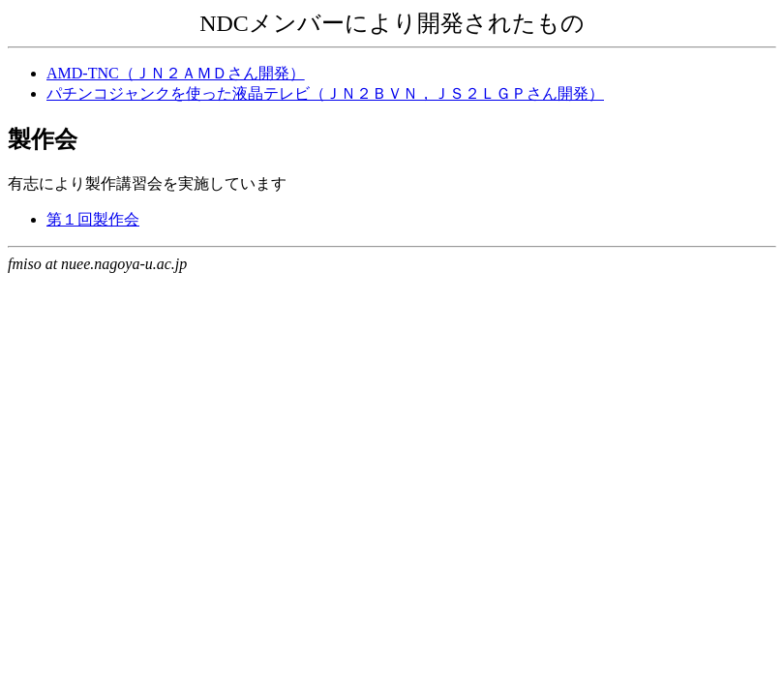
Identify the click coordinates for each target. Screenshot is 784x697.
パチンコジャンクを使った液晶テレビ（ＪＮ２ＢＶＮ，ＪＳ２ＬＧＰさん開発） (325, 93)
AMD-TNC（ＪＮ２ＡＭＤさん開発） (176, 73)
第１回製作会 (93, 219)
